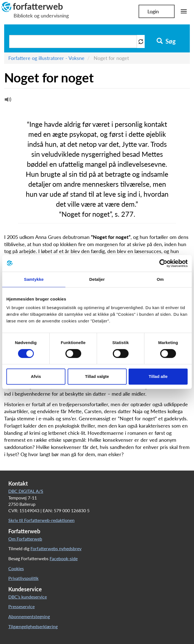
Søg (166, 41)
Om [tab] (160, 279)
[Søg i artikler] (73, 41)
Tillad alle (158, 376)
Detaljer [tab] (97, 279)
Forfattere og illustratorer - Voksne (46, 58)
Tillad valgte (97, 376)
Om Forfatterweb (25, 539)
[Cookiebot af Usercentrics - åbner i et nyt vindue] (163, 263)
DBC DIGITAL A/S (26, 491)
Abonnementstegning (29, 616)
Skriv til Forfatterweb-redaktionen (41, 520)
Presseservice (21, 606)
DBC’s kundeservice (28, 597)
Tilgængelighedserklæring (33, 626)
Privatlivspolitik (23, 578)
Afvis (36, 376)
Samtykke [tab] (34, 279)
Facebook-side (64, 558)
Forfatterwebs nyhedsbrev (56, 548)
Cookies (16, 568)
